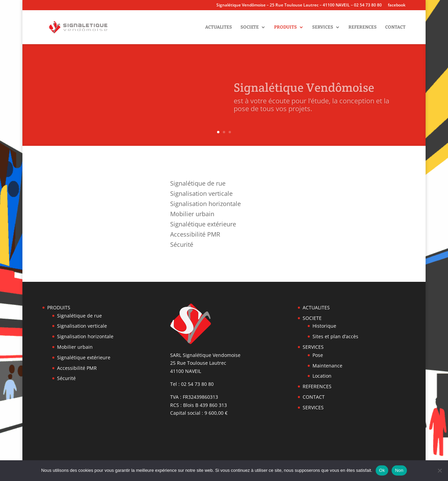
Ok (382, 470)
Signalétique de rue (198, 184)
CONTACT (395, 27)
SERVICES (323, 27)
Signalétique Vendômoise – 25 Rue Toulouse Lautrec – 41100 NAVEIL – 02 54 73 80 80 (299, 5)
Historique (324, 326)
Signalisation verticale (201, 194)
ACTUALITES (219, 27)
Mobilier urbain (192, 215)
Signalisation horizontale (205, 204)
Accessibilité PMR (195, 235)
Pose (318, 355)
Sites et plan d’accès (335, 336)
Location (322, 376)
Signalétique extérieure (203, 225)
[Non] (440, 470)
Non (399, 470)
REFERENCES (363, 27)
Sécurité (182, 245)
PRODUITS (285, 27)
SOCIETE (250, 27)
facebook (397, 5)
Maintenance (327, 366)
